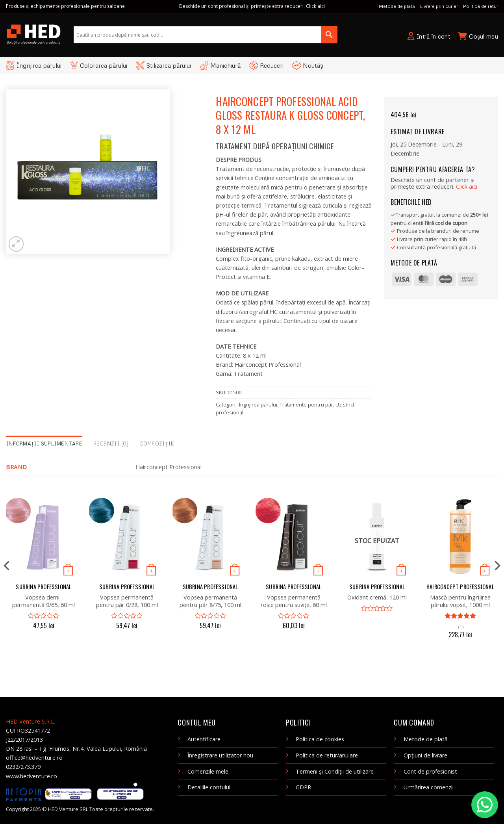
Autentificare (204, 739)
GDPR (303, 787)
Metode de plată (397, 6)
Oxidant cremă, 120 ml (377, 598)
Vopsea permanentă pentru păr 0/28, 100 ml (127, 601)
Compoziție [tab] (157, 444)
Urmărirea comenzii (429, 787)
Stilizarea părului (163, 65)
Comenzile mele (208, 771)
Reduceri (266, 65)
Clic (467, 187)
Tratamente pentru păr (306, 405)
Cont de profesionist (430, 771)
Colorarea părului (99, 65)
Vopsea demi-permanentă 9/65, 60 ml (44, 601)
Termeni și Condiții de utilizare (335, 771)
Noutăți (308, 65)
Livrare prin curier (439, 6)
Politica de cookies (320, 739)
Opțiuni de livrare (425, 755)
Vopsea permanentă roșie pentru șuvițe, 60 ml (294, 601)
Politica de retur (481, 6)
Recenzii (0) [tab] (111, 444)
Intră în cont (429, 36)
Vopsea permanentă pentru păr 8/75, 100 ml (210, 601)
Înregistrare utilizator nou (220, 755)
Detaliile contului (209, 787)
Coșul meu (478, 36)
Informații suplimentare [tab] (44, 444)
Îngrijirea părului (34, 65)
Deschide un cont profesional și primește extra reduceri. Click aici (252, 6)
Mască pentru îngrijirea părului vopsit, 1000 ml (460, 601)
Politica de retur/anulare (327, 755)
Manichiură (220, 65)
